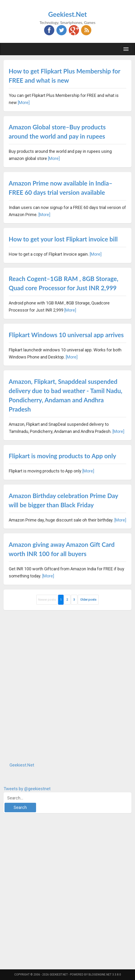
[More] (24, 102)
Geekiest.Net (67, 14)
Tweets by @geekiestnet (27, 789)
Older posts (88, 600)
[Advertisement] (39, 686)
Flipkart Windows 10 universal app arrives (66, 335)
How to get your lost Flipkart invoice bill (63, 239)
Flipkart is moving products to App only (63, 456)
